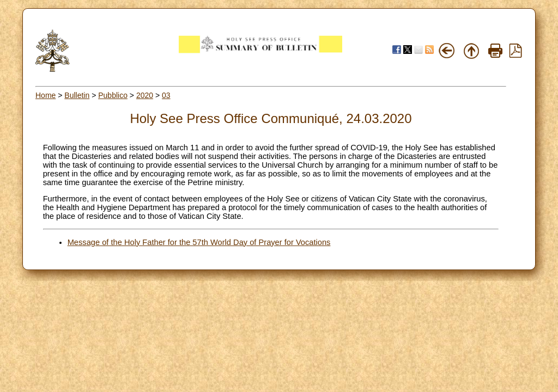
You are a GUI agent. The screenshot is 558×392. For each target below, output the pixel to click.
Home (46, 95)
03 (166, 95)
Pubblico (113, 95)
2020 (145, 95)
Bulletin (77, 95)
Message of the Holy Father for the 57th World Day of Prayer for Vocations (199, 242)
